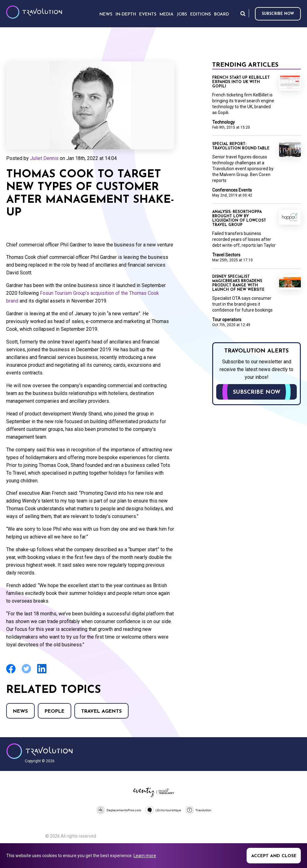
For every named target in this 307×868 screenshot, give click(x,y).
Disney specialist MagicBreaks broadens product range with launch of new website (238, 283)
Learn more (145, 856)
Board (221, 14)
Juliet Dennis (44, 158)
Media (167, 14)
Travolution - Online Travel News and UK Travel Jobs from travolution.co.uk (39, 751)
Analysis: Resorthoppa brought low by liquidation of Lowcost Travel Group (239, 219)
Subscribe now (278, 14)
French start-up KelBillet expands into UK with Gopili (241, 82)
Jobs (182, 14)
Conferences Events (232, 190)
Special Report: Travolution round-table (241, 146)
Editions (201, 14)
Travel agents (101, 711)
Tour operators (227, 320)
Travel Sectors (226, 255)
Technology (224, 122)
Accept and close (274, 856)
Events (148, 14)
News (20, 711)
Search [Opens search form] (243, 13)
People (55, 711)
